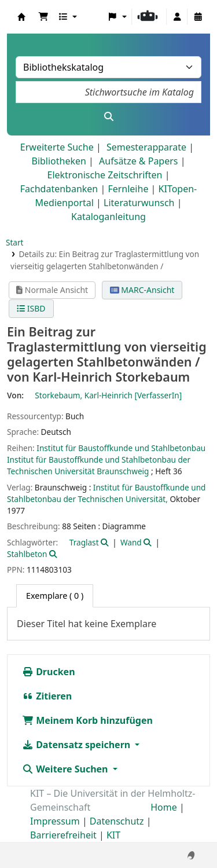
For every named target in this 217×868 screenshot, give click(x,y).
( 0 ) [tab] (55, 596)
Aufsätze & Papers (138, 161)
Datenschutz (117, 821)
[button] (43, 17)
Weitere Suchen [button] (66, 769)
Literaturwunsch (139, 203)
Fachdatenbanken (59, 189)
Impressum (55, 821)
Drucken (49, 672)
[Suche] (108, 116)
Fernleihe (128, 189)
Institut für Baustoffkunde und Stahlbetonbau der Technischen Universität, (106, 493)
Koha (21, 17)
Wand (131, 542)
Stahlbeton (27, 554)
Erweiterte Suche (57, 147)
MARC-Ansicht (142, 290)
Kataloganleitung (108, 217)
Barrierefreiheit (63, 835)
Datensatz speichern (77, 745)
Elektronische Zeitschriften (105, 175)
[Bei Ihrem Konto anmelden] (177, 17)
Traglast (84, 542)
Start (15, 242)
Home (164, 807)
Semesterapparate (146, 147)
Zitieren (47, 696)
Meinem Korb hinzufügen (87, 720)
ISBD (31, 308)
